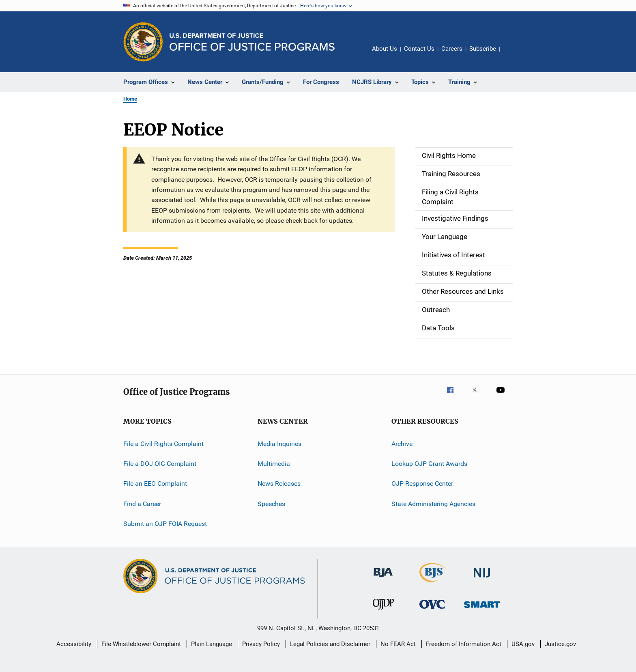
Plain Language (212, 644)
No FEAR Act (398, 644)
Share (513, 54)
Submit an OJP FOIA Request (165, 524)
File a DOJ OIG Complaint (160, 464)
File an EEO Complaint (155, 484)
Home (130, 99)
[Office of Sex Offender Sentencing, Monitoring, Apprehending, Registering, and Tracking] (482, 609)
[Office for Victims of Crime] (432, 610)
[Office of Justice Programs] (143, 42)
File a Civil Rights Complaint (163, 443)
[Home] (252, 42)
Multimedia (274, 464)
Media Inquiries (279, 443)
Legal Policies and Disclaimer (330, 644)
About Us (385, 49)
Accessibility (74, 644)
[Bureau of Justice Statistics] (433, 584)
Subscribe (483, 49)
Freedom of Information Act (464, 644)
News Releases (279, 484)
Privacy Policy (261, 644)
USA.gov (523, 644)
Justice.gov (560, 644)
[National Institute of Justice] (482, 579)
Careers (452, 49)
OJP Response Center (422, 484)
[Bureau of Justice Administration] (383, 579)
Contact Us (419, 49)
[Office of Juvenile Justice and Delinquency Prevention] (383, 611)
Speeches (271, 503)
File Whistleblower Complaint (141, 644)
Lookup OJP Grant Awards (429, 464)
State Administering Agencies (433, 503)
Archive (402, 443)
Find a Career (142, 503)
